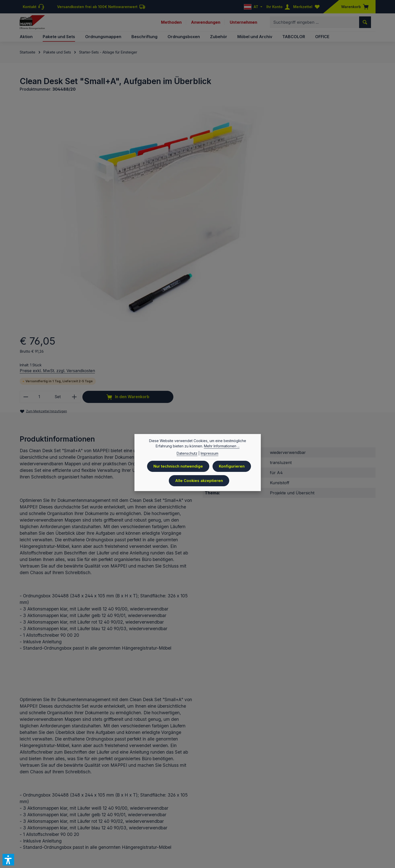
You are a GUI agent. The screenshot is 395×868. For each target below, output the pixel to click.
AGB (267, 828)
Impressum (140, 828)
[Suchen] (365, 25)
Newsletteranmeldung (337, 828)
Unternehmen (243, 25)
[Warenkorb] (353, 7)
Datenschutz (185, 828)
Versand (282, 828)
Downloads (304, 828)
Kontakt (253, 828)
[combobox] (315, 25)
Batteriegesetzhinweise (221, 828)
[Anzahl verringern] (239, 170)
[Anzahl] (253, 170)
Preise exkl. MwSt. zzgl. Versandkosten (271, 144)
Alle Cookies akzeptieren (199, 480)
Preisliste (161, 828)
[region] (121, 182)
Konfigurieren (233, 466)
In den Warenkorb (336, 170)
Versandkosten (182, 813)
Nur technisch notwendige (178, 466)
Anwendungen (205, 25)
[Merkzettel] (308, 7)
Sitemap (368, 828)
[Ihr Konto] (279, 7)
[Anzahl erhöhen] (288, 170)
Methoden (171, 25)
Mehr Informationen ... (222, 446)
